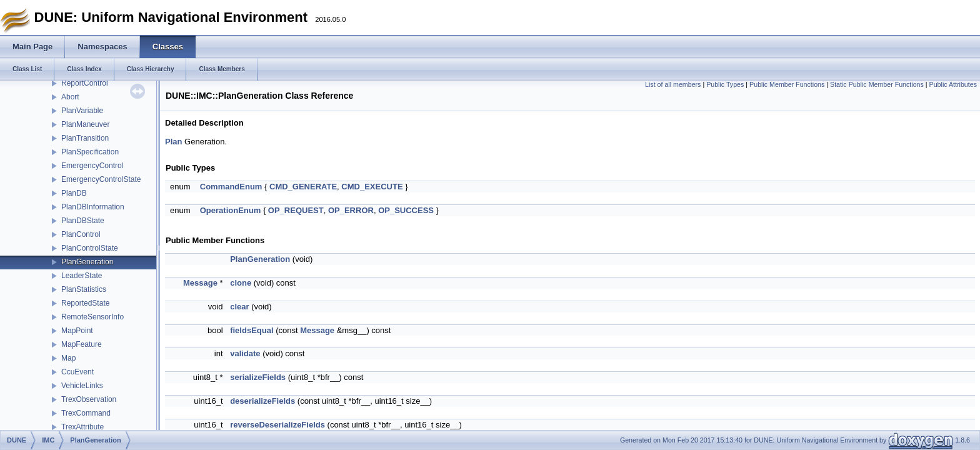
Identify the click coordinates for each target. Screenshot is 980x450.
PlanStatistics (84, 289)
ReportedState (85, 303)
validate (245, 353)
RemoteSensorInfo (92, 317)
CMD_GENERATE (303, 187)
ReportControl (85, 83)
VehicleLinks (82, 386)
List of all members (673, 84)
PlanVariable (82, 111)
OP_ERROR (351, 210)
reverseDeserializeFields (277, 425)
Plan (173, 142)
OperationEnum (231, 210)
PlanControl (81, 234)
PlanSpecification (90, 152)
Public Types (725, 84)
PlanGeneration (87, 262)
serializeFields (258, 377)
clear (239, 307)
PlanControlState (90, 248)
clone (241, 283)
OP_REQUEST (296, 210)
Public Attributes (953, 84)
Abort (70, 97)
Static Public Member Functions (877, 84)
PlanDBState (83, 221)
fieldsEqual (252, 330)
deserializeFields (262, 401)
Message (200, 283)
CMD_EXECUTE (372, 187)
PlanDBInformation (93, 207)
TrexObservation (89, 399)
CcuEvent (77, 372)
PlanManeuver (85, 124)
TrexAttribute (82, 427)
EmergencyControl (92, 166)
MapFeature (82, 344)
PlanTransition (85, 138)
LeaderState (82, 276)
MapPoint (77, 331)
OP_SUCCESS (406, 210)
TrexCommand (86, 413)
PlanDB (74, 193)
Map (68, 358)
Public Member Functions (787, 84)
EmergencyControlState (101, 179)
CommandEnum (231, 187)
